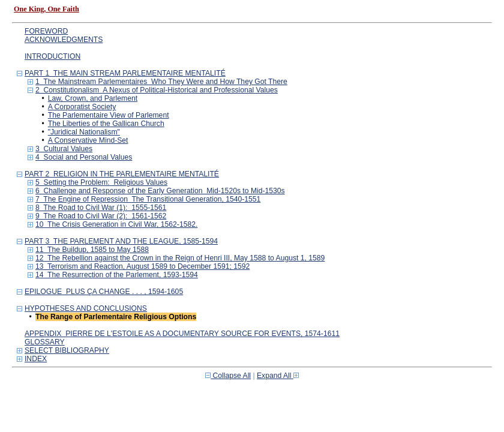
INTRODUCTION (52, 56)
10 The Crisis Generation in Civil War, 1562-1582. (116, 224)
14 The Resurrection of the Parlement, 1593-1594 (117, 275)
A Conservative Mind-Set (88, 140)
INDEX (36, 359)
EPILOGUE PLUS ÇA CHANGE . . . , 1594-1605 (104, 292)
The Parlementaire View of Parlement (109, 115)
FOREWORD (46, 31)
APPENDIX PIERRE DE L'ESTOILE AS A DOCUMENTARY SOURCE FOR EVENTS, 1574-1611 (182, 334)
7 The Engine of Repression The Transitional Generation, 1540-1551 (148, 199)
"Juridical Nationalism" (84, 132)
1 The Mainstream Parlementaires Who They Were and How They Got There (161, 82)
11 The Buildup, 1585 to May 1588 (92, 250)
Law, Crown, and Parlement (93, 98)
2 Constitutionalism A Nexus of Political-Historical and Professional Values (157, 90)
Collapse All (228, 376)
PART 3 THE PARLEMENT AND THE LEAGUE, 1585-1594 (121, 241)
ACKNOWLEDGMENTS (64, 40)
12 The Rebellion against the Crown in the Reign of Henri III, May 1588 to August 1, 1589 (180, 258)
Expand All (278, 376)
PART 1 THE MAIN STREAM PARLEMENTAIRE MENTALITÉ (125, 73)
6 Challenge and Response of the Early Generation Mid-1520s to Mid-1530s (160, 191)
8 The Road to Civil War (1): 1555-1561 (101, 208)
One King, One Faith (46, 9)
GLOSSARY (45, 342)
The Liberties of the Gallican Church (106, 124)
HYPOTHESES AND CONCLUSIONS (86, 308)
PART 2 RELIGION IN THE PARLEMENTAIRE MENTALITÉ (122, 174)
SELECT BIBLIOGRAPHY (67, 350)
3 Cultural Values (64, 149)
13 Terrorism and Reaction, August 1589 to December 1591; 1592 (142, 266)
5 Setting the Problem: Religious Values (101, 182)
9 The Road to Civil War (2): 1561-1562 (101, 216)
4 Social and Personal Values (84, 157)
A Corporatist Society (82, 107)
